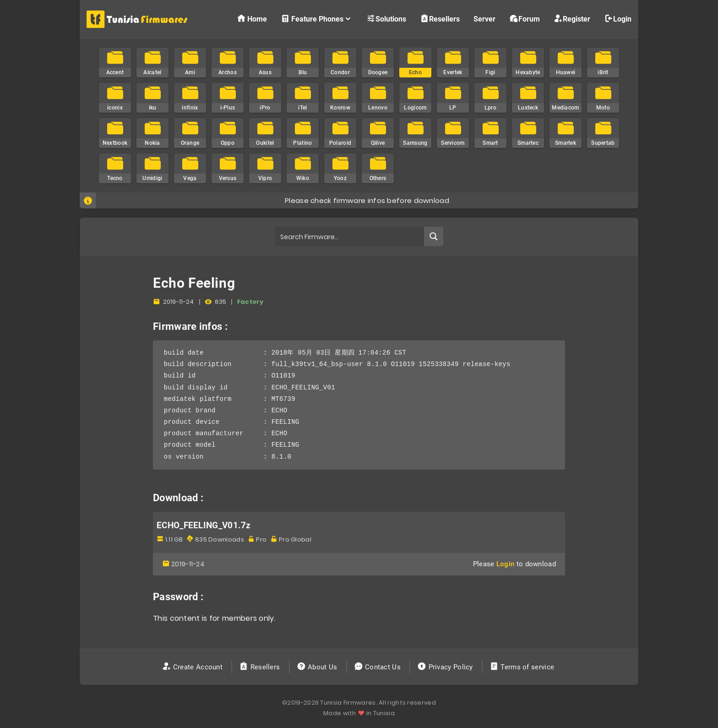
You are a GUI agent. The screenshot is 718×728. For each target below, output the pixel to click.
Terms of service (523, 667)
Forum (525, 19)
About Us (318, 667)
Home (252, 19)
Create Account (193, 667)
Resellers (440, 19)
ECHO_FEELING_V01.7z (204, 525)
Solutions (386, 19)
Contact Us (378, 667)
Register (572, 19)
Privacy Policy (446, 667)
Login (618, 19)
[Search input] (350, 236)
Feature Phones (317, 19)
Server (484, 19)
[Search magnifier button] (434, 236)
